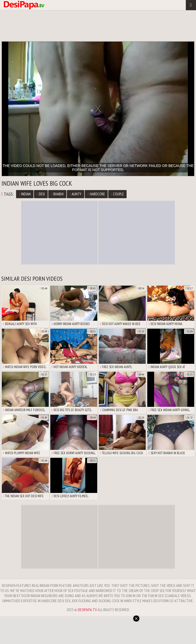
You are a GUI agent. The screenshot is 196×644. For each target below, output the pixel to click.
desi (41, 194)
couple (117, 194)
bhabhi (57, 194)
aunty (76, 194)
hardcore (96, 194)
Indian (25, 194)
